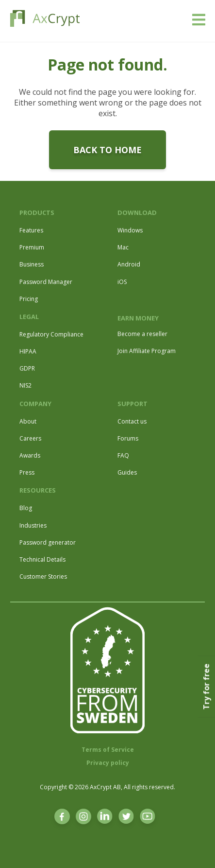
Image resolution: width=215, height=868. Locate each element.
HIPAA (28, 351)
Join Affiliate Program (147, 351)
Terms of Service (108, 750)
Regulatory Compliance (51, 334)
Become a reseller (142, 334)
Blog (26, 508)
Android (129, 264)
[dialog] (197, 849)
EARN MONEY (138, 318)
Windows (130, 230)
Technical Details (42, 559)
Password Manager (46, 282)
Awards (30, 455)
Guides (127, 472)
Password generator (48, 542)
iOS (122, 282)
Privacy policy (108, 763)
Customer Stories (43, 576)
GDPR (27, 368)
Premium (32, 247)
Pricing (29, 299)
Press (27, 472)
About (28, 421)
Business (32, 264)
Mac (123, 247)
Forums (128, 438)
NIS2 (25, 385)
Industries (33, 525)
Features (31, 230)
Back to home (107, 150)
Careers (30, 438)
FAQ (123, 455)
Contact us (132, 421)
